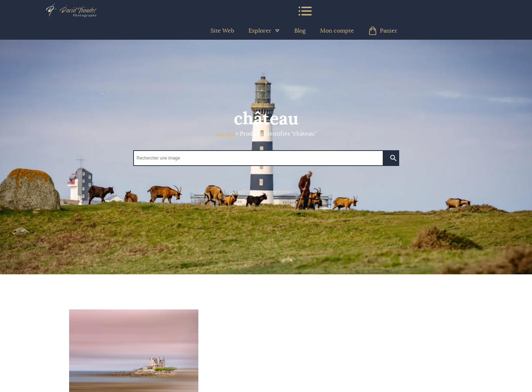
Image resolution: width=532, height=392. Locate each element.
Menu (305, 11)
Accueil (225, 134)
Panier (383, 31)
